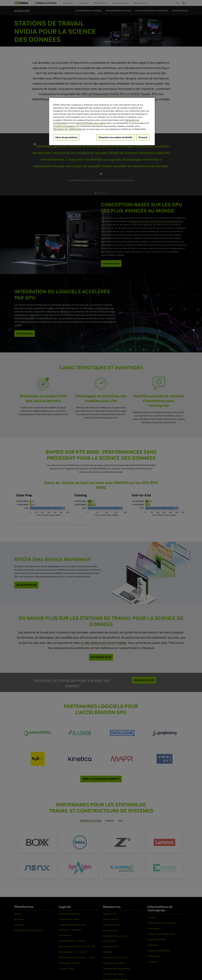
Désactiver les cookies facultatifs (115, 137)
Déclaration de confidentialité (67, 129)
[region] (102, 122)
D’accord (143, 137)
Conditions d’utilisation (64, 126)
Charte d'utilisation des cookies (91, 123)
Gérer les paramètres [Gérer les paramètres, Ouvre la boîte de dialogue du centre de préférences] (66, 137)
